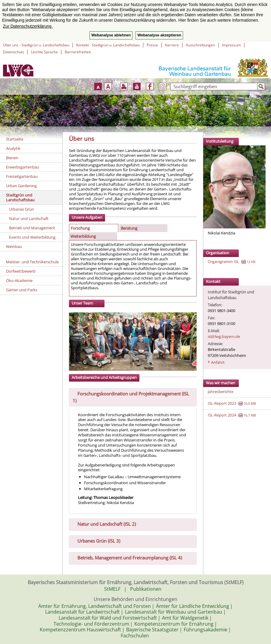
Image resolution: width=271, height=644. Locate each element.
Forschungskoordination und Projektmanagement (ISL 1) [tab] (131, 396)
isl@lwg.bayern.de (224, 336)
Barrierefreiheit (78, 52)
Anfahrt (218, 362)
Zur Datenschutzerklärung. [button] (28, 26)
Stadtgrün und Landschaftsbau (20, 197)
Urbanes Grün (22, 209)
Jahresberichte (221, 392)
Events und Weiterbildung (32, 237)
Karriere (172, 45)
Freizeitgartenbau (22, 176)
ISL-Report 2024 (222, 415)
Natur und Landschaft (29, 218)
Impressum (231, 45)
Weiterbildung (83, 236)
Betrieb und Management (32, 228)
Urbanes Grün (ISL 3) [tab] (96, 540)
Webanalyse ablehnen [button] (111, 35)
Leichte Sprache (44, 52)
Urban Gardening (21, 186)
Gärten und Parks (22, 290)
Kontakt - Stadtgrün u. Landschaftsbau (108, 45)
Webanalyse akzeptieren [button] (159, 35)
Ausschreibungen (200, 45)
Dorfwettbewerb (21, 271)
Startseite (15, 139)
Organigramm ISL (223, 262)
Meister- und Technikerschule (32, 262)
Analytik (13, 148)
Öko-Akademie (19, 280)
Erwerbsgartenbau (23, 167)
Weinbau (14, 246)
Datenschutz (14, 52)
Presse (152, 45)
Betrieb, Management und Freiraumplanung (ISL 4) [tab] (127, 557)
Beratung (129, 228)
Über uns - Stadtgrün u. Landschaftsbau (36, 45)
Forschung (80, 228)
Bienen (12, 158)
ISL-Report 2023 (222, 403)
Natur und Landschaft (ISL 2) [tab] (104, 523)
